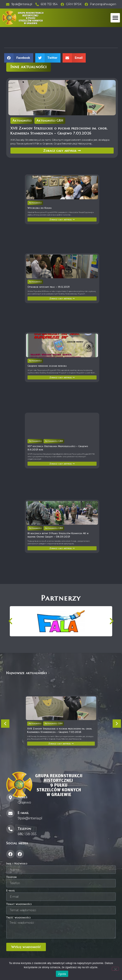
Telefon (11, 877)
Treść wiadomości (18, 918)
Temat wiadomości (19, 904)
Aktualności (22, 121)
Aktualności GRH (50, 121)
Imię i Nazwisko (17, 864)
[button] (115, 18)
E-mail (11, 891)
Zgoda (62, 974)
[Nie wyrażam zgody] (115, 969)
